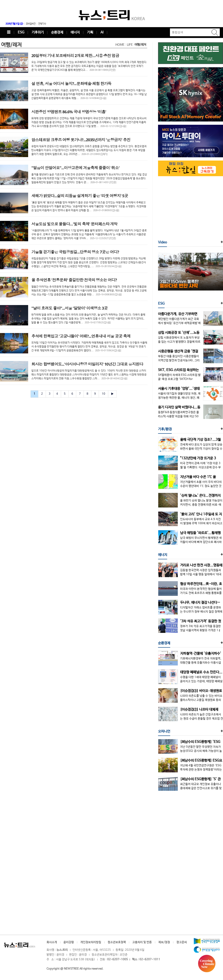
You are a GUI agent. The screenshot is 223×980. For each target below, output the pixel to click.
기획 (90, 32)
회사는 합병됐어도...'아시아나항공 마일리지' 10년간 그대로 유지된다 (87, 364)
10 (103, 394)
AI (102, 32)
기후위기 (38, 32)
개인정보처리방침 (91, 942)
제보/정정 (164, 942)
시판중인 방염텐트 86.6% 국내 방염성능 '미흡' (69, 112)
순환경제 (57, 32)
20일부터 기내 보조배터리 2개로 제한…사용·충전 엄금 (75, 56)
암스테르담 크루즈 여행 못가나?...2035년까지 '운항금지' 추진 (81, 140)
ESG (21, 32)
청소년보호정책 (117, 942)
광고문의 (182, 942)
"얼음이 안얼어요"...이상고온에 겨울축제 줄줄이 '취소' (75, 168)
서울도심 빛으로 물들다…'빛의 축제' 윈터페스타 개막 (74, 224)
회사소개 (52, 942)
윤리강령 (69, 942)
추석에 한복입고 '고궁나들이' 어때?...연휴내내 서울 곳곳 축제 (81, 336)
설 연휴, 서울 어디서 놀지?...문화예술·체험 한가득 (71, 84)
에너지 (75, 32)
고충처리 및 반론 (142, 942)
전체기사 (42, 24)
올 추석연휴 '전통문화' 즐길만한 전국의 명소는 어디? (74, 280)
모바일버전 (31, 24)
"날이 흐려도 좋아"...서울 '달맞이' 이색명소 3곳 (69, 308)
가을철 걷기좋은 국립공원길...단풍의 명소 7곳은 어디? (75, 252)
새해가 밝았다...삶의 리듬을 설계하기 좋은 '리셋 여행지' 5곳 (80, 196)
